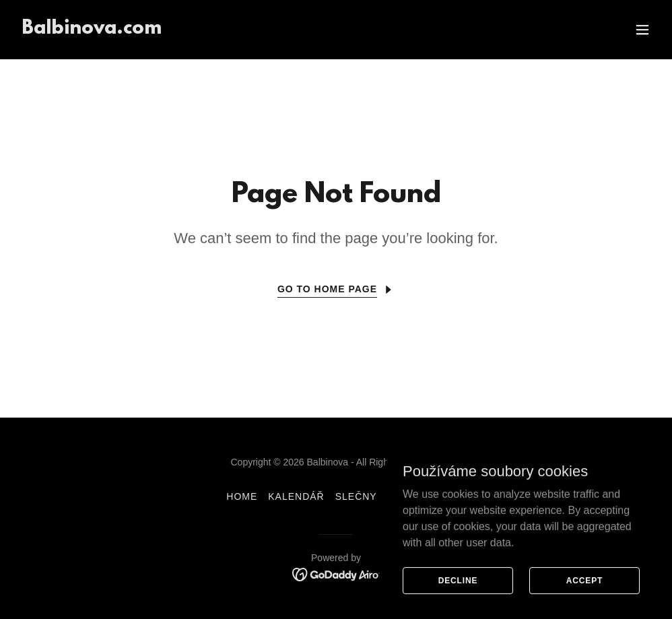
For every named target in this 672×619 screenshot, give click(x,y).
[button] (642, 30)
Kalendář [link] (296, 496)
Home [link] (242, 496)
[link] (92, 30)
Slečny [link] (356, 496)
